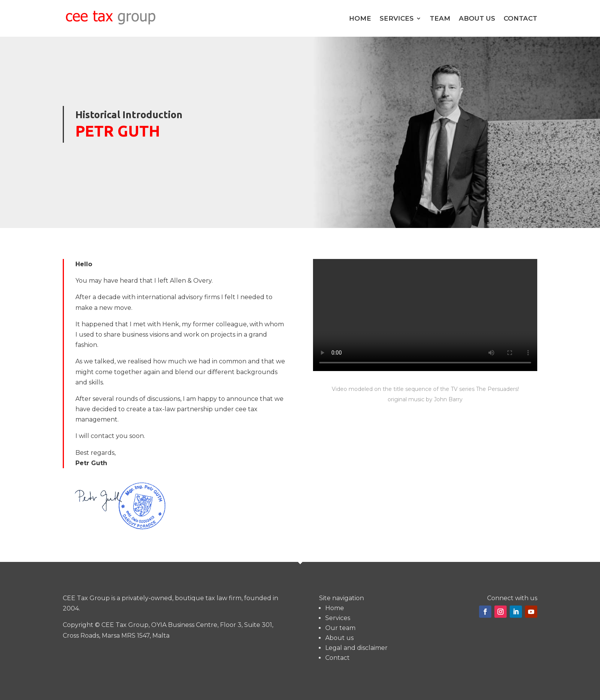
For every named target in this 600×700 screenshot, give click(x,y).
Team (440, 18)
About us (477, 18)
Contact (520, 18)
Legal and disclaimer (356, 648)
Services (397, 18)
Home (360, 18)
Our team (340, 628)
